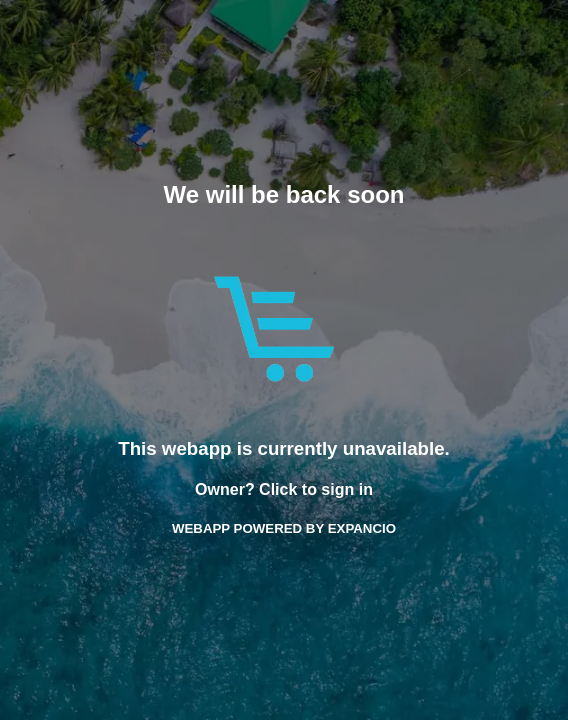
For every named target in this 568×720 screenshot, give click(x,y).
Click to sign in (316, 489)
